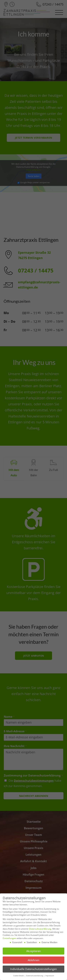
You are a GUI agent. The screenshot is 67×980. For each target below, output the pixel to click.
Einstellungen (9, 938)
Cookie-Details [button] (19, 976)
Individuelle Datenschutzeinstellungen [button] (33, 969)
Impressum (50, 976)
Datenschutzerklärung (40, 929)
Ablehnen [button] (33, 960)
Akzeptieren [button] (33, 951)
